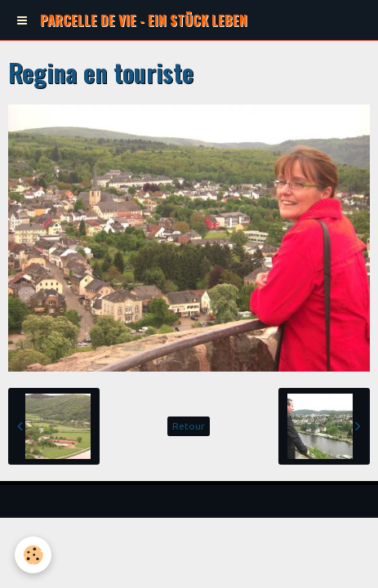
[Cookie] (33, 555)
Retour (189, 426)
